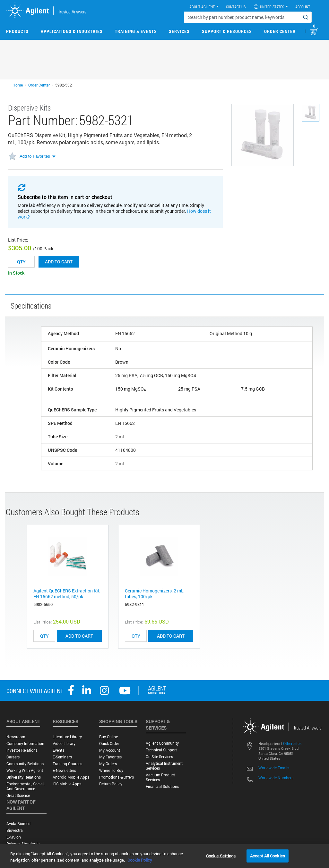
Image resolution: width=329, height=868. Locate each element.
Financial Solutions (162, 786)
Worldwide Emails (274, 768)
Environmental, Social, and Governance (25, 786)
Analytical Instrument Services (164, 766)
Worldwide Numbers (276, 778)
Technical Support (161, 750)
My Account (110, 750)
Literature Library (67, 737)
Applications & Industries (72, 31)
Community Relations (25, 764)
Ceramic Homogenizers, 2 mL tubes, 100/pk (154, 594)
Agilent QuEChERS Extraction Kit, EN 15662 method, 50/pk (67, 594)
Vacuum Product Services (160, 777)
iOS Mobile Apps (67, 784)
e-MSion (14, 837)
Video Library (64, 744)
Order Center (280, 31)
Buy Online (108, 737)
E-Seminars (62, 757)
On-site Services (159, 757)
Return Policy (111, 784)
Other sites (292, 743)
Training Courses (67, 764)
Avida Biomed (18, 824)
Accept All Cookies (268, 856)
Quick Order (109, 744)
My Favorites (110, 757)
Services (179, 31)
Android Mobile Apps (71, 777)
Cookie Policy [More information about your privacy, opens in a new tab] (140, 860)
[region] (164, 856)
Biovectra (15, 830)
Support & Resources (227, 31)
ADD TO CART (79, 636)
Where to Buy (111, 770)
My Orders (108, 764)
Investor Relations (22, 750)
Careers (13, 757)
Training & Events (136, 31)
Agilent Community (162, 743)
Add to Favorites (35, 156)
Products (17, 31)
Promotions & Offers (117, 777)
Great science (18, 795)
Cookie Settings (221, 856)
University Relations (24, 777)
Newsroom (16, 737)
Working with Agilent (25, 770)
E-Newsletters (64, 770)
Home (18, 85)
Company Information (25, 744)
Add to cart (59, 262)
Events (58, 750)
